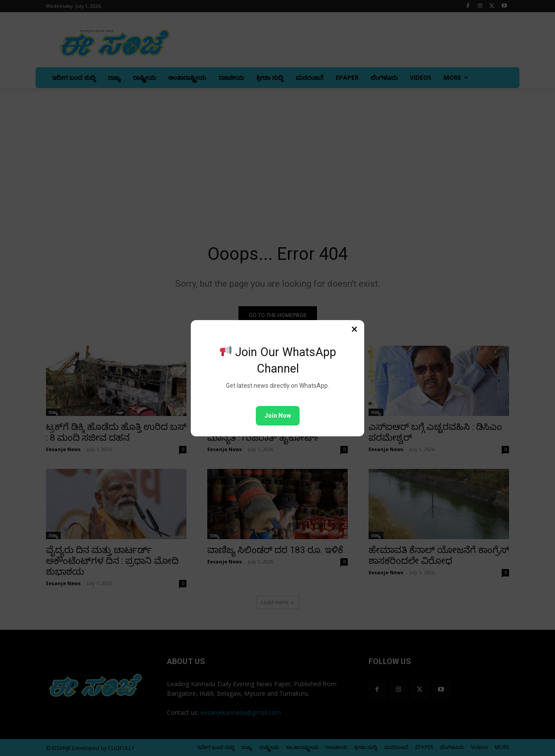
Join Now (278, 416)
